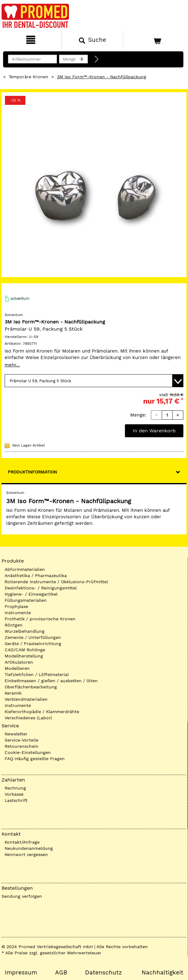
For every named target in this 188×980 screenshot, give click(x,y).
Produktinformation (32, 472)
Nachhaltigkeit (162, 973)
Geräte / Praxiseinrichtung (33, 644)
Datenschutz (103, 973)
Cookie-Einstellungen (28, 752)
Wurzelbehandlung (25, 631)
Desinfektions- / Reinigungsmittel (41, 588)
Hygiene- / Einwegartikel (31, 594)
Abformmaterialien (25, 569)
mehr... (12, 365)
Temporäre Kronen (28, 77)
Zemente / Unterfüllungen (33, 637)
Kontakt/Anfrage (22, 842)
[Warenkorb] (155, 40)
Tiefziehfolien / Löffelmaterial (37, 674)
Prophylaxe (16, 606)
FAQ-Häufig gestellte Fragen (35, 759)
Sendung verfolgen (22, 896)
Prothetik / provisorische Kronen (40, 619)
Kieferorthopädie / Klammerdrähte (42, 712)
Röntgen (14, 625)
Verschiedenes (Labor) (28, 718)
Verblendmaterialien (26, 699)
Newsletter (16, 734)
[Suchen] (92, 40)
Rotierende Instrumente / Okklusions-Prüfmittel (56, 582)
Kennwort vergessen (26, 854)
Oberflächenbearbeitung (31, 687)
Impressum (21, 973)
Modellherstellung (24, 656)
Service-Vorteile (21, 740)
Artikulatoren (19, 662)
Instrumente (18, 613)
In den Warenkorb (154, 431)
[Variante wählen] (94, 381)
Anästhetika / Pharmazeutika (36, 576)
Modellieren (17, 668)
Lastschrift (16, 800)
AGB (61, 973)
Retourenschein (21, 746)
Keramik (13, 693)
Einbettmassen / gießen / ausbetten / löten (51, 681)
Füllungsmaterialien (26, 600)
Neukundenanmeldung (29, 848)
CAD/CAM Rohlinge (25, 650)
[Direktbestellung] (97, 59)
